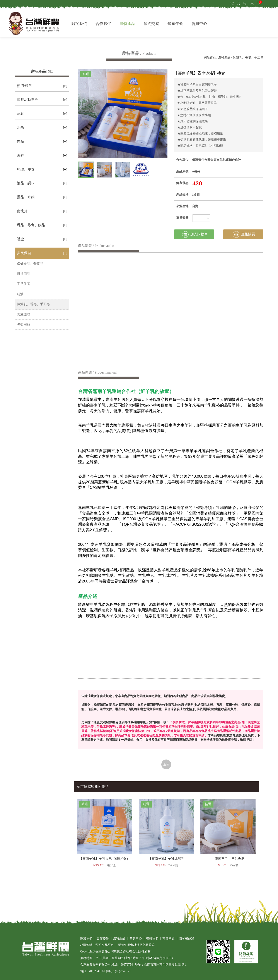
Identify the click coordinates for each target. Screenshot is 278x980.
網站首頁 (210, 58)
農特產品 (127, 24)
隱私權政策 (187, 938)
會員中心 (199, 24)
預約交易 (151, 24)
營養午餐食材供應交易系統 (136, 945)
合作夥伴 (103, 24)
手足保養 (24, 284)
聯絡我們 (152, 938)
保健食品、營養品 (30, 264)
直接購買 (244, 234)
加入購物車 (195, 234)
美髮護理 (24, 314)
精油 (20, 294)
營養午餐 (175, 24)
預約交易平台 (105, 945)
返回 (166, 764)
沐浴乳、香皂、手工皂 (248, 58)
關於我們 (79, 24)
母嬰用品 (24, 324)
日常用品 (24, 274)
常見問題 (169, 938)
